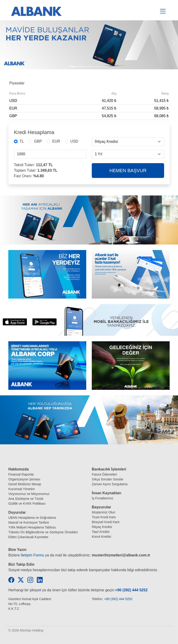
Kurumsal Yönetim (22, 489)
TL (22, 141)
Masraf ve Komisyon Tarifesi (29, 522)
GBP (38, 141)
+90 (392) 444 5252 (131, 590)
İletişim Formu (32, 555)
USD (74, 141)
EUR (56, 141)
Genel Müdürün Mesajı (25, 484)
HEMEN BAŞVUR (128, 171)
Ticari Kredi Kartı (104, 517)
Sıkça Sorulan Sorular (108, 479)
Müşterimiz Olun (103, 512)
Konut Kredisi (101, 537)
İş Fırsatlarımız (103, 498)
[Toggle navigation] (163, 11)
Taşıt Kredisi (101, 532)
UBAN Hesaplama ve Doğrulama (32, 518)
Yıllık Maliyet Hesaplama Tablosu (32, 527)
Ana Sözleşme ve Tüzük (26, 499)
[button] (4, 45)
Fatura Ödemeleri (104, 474)
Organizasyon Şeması (24, 479)
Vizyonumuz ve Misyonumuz (29, 494)
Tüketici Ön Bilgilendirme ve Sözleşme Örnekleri (43, 532)
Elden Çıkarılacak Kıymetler (28, 537)
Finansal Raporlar (21, 474)
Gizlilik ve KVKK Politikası (27, 504)
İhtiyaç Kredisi (102, 527)
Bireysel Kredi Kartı (106, 522)
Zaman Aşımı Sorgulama (110, 484)
